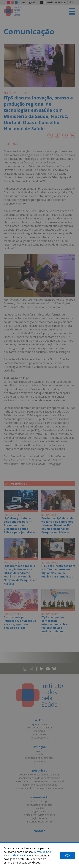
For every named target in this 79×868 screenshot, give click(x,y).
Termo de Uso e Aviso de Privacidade (27, 854)
